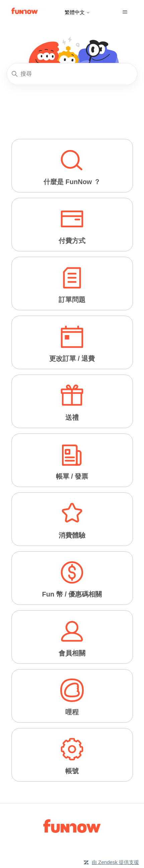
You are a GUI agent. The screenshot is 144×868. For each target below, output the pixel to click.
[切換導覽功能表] (125, 12)
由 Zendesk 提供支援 (115, 862)
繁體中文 (77, 12)
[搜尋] (72, 74)
